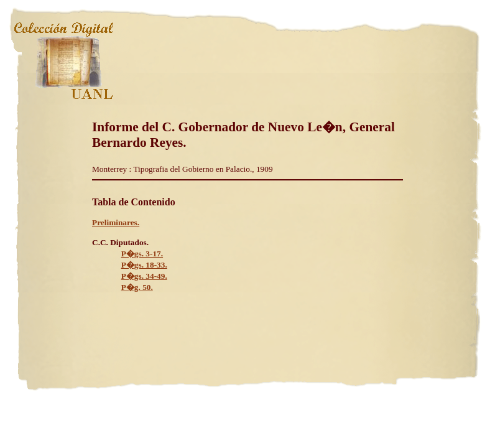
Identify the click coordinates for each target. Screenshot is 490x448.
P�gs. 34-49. (144, 276)
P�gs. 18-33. (144, 265)
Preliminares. (116, 222)
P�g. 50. (137, 287)
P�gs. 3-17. (142, 254)
